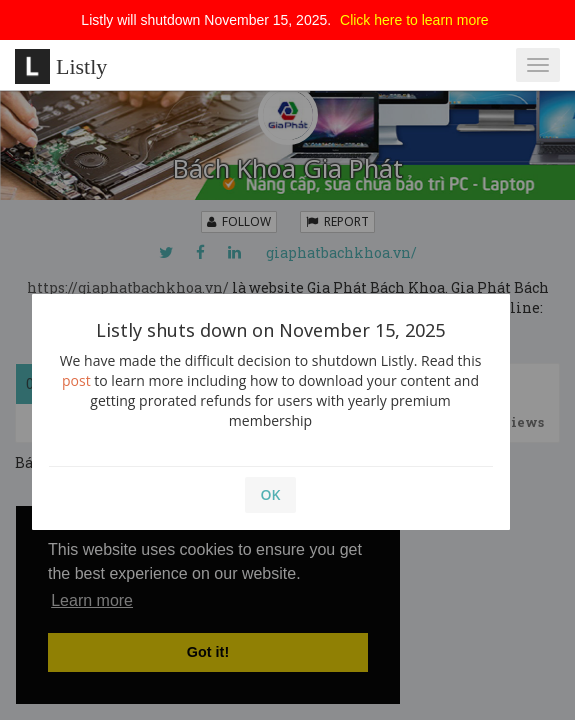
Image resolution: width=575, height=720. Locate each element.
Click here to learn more (414, 20)
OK (271, 494)
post (76, 380)
